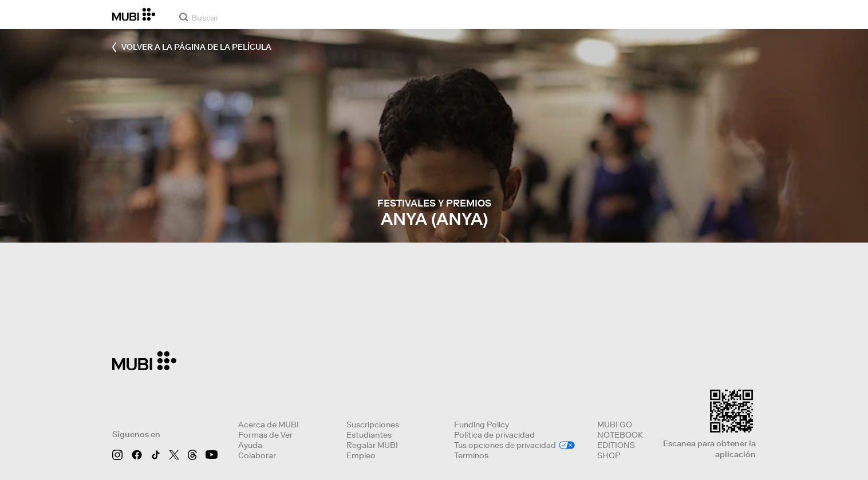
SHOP (609, 455)
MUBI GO (615, 425)
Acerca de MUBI (269, 425)
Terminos (471, 455)
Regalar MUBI (372, 445)
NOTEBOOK (620, 435)
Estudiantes (369, 435)
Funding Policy (482, 425)
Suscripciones (373, 425)
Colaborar (257, 455)
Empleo (361, 455)
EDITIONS (616, 445)
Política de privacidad (494, 435)
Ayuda (250, 445)
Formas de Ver (265, 435)
